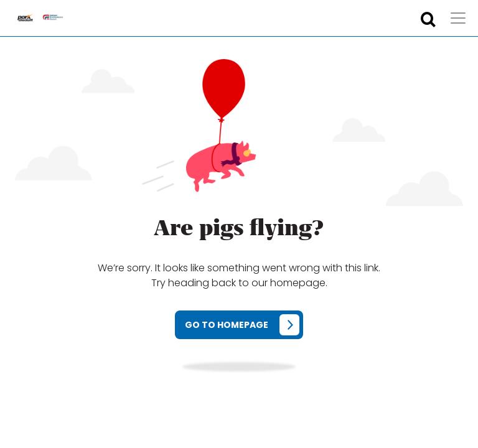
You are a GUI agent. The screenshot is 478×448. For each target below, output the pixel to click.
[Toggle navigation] (458, 18)
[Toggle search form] (428, 20)
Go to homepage (227, 325)
